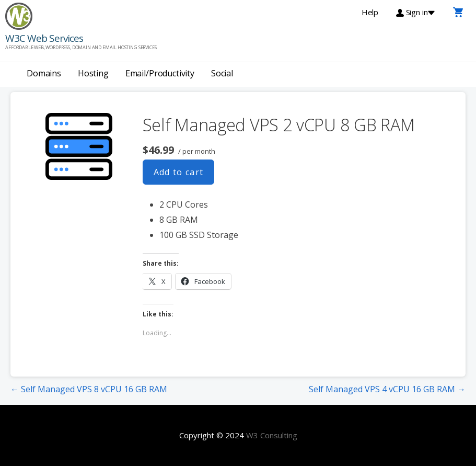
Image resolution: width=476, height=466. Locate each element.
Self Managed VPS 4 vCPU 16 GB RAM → (387, 389)
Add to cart (179, 172)
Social (222, 73)
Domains (44, 73)
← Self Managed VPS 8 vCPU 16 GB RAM (89, 389)
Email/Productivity (160, 73)
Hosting (93, 73)
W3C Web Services (44, 38)
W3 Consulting (272, 435)
